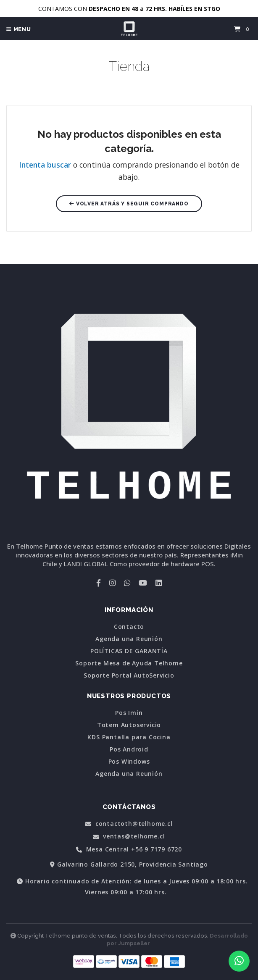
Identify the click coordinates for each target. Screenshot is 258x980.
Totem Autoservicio (129, 725)
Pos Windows (129, 762)
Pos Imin (129, 713)
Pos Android (129, 749)
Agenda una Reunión (129, 639)
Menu (19, 29)
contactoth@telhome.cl (129, 824)
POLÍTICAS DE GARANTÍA (129, 651)
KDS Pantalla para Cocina (129, 737)
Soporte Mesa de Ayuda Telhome (129, 663)
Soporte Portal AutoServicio (129, 675)
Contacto (129, 627)
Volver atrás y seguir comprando (129, 204)
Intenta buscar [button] (45, 165)
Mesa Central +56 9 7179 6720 (129, 850)
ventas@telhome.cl (129, 837)
